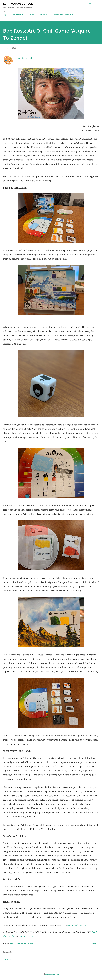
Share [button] (94, 943)
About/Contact (18, 15)
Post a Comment (9, 959)
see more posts (26, 936)
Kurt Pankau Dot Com (18, 4)
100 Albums (44, 15)
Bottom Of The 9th (76, 925)
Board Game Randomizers (64, 15)
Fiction (31, 15)
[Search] (89, 4)
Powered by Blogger (51, 974)
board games (29, 943)
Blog (5, 15)
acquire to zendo (16, 943)
